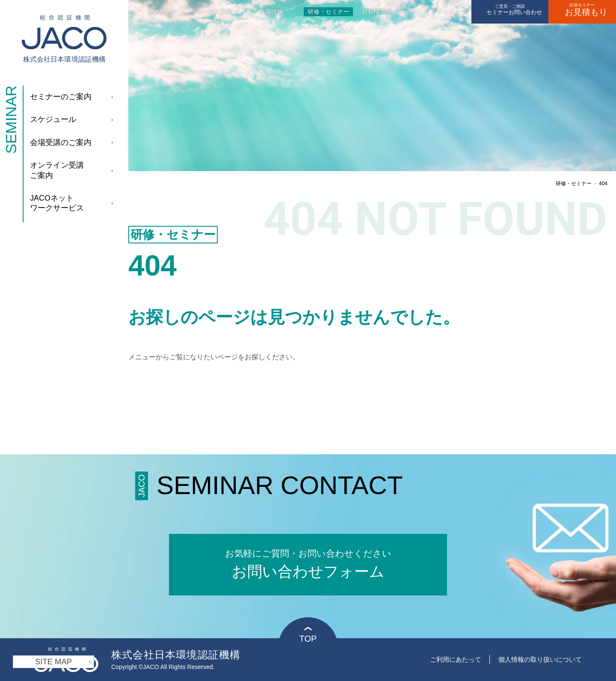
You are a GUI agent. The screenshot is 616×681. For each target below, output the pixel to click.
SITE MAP (64, 662)
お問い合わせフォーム (308, 563)
